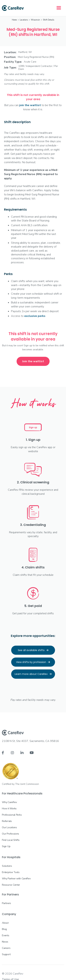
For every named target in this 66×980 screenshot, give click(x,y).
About (5, 923)
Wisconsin (35, 20)
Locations (24, 20)
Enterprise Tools (11, 872)
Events (5, 935)
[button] (59, 8)
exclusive (35, 316)
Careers (6, 948)
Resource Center (11, 885)
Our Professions (10, 834)
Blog (4, 929)
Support (6, 954)
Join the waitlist (33, 361)
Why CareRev (9, 802)
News (5, 942)
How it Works (9, 809)
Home (14, 20)
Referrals (7, 821)
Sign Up (6, 846)
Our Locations (9, 827)
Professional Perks (12, 815)
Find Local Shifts (11, 840)
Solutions (7, 866)
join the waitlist (30, 105)
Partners (6, 903)
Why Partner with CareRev (16, 879)
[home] (13, 8)
